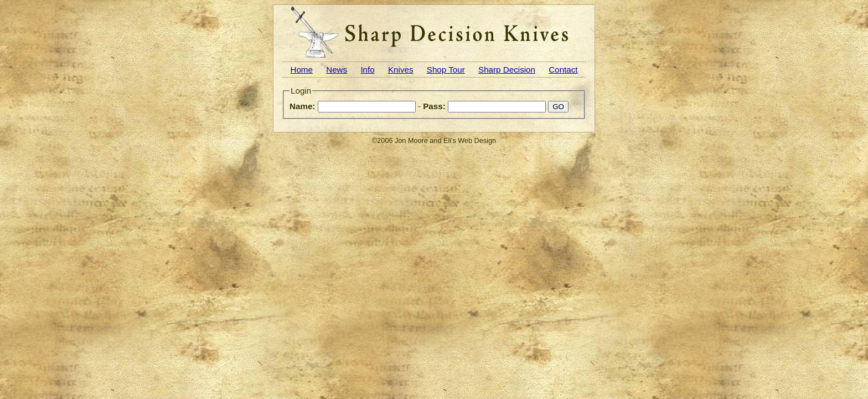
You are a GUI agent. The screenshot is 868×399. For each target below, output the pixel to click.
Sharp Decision (507, 70)
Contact (563, 70)
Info (367, 70)
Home (301, 70)
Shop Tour (446, 70)
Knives (401, 70)
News (337, 70)
